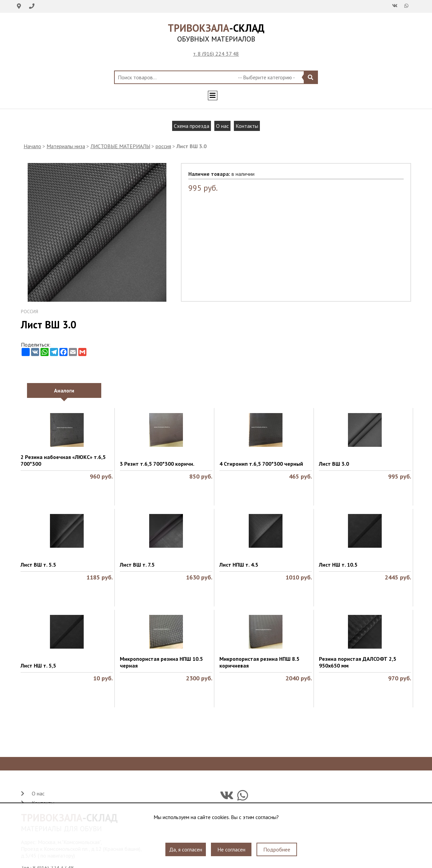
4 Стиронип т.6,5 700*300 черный (261, 464)
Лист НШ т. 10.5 (338, 565)
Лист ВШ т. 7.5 (137, 565)
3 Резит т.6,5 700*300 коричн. (157, 464)
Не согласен (231, 849)
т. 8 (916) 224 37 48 (216, 54)
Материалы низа (66, 146)
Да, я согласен (186, 849)
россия (163, 146)
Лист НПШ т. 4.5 (239, 565)
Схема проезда (192, 126)
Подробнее (277, 849)
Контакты (247, 126)
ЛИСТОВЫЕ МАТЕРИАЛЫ (120, 146)
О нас (222, 126)
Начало (32, 146)
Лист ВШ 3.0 (334, 464)
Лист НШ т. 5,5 (38, 666)
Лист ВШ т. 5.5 (38, 565)
